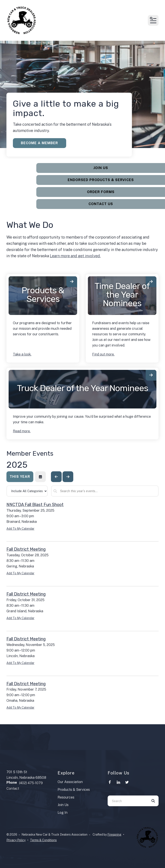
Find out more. (103, 354)
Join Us (103, 168)
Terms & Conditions (43, 840)
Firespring (114, 835)
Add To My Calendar (20, 529)
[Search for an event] (105, 491)
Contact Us (103, 204)
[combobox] (128, 801)
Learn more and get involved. (75, 256)
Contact (13, 789)
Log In (63, 813)
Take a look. (22, 354)
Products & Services (43, 295)
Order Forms (103, 192)
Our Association (70, 782)
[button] (153, 20)
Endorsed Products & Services (103, 180)
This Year (20, 477)
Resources (66, 797)
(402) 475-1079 (31, 783)
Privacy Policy (16, 840)
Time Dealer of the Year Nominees (122, 295)
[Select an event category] (27, 491)
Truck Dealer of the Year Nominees (82, 388)
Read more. (22, 431)
